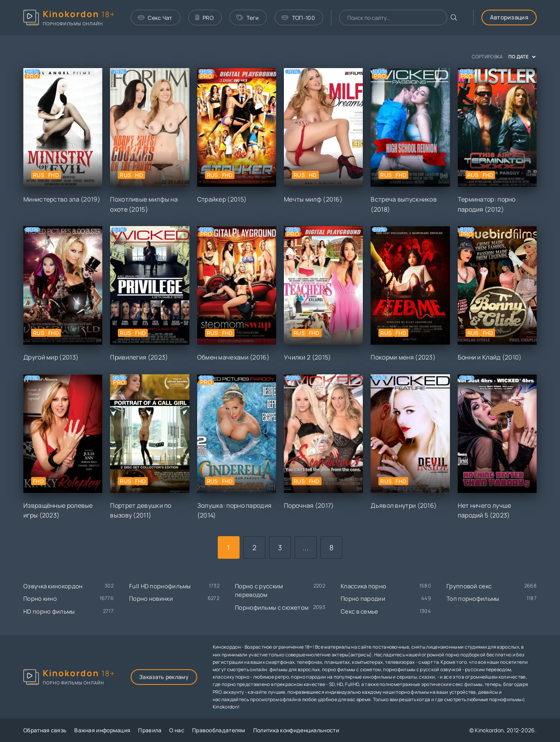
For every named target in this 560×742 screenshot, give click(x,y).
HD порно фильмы (49, 611)
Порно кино (40, 599)
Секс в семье (360, 611)
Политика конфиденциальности (296, 730)
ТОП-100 (298, 18)
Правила (150, 730)
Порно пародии (363, 599)
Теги (248, 18)
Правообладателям (219, 730)
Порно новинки (151, 599)
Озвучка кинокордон (53, 586)
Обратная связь (45, 730)
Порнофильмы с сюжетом (272, 608)
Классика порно (363, 586)
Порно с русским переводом (259, 591)
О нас (177, 730)
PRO (204, 18)
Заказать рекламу (164, 677)
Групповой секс (469, 586)
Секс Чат (155, 18)
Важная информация (102, 730)
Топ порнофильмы (473, 599)
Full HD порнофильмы (160, 586)
